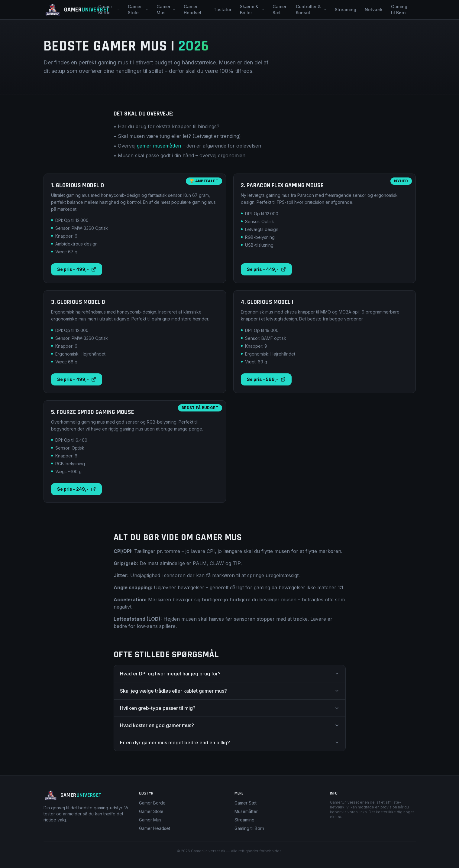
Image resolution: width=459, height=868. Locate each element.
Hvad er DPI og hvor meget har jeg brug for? (230, 674)
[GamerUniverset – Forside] (69, 10)
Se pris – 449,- (266, 269)
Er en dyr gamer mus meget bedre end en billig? (230, 743)
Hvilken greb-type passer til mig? (230, 708)
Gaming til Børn (399, 10)
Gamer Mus (166, 10)
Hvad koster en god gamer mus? (230, 725)
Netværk (374, 10)
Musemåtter (246, 811)
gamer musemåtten (159, 146)
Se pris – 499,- (77, 269)
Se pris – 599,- (266, 379)
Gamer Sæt (280, 10)
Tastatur (223, 10)
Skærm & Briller (252, 10)
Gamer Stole (138, 10)
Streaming (346, 10)
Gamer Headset (193, 10)
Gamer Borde (109, 10)
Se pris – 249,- (76, 489)
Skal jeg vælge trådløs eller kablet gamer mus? (230, 691)
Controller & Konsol (311, 10)
